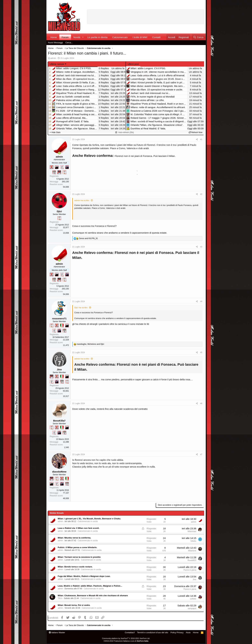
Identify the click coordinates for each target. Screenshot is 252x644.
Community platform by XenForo (126, 638)
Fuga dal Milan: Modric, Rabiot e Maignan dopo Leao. (84, 576)
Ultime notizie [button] (57, 64)
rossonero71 (59, 318)
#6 (201, 403)
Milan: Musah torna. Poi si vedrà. (74, 605)
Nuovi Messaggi (56, 43)
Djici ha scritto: (81, 308)
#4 (201, 301)
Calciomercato (120, 37)
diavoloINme (59, 472)
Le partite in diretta (97, 37)
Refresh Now (196, 132)
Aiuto (188, 632)
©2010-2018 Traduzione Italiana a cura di (126, 641)
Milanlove (192, 551)
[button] (83, 37)
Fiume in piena (190, 570)
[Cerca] (198, 37)
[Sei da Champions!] (62, 167)
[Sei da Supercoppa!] (54, 172)
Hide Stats (55, 132)
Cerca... (69, 43)
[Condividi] (197, 140)
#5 (201, 352)
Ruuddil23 (192, 560)
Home (54, 37)
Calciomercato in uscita (88, 521)
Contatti (156, 37)
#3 (201, 247)
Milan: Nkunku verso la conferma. (74, 538)
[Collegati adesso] (59, 153)
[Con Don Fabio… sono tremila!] (67, 167)
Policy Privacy (177, 632)
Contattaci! (130, 632)
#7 (201, 454)
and (88, 238)
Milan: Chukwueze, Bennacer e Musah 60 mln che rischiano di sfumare (93, 595)
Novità (77, 37)
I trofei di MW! (140, 37)
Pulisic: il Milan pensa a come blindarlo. (77, 547)
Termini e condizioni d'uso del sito (153, 632)
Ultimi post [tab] (133, 64)
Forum (65, 37)
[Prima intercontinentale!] (64, 172)
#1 (201, 139)
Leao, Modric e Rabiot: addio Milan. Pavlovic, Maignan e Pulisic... (90, 586)
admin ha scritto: (82, 200)
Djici (59, 211)
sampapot (192, 608)
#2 (201, 194)
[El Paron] (57, 167)
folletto (193, 541)
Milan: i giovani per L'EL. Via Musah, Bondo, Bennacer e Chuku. (89, 519)
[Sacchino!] (59, 172)
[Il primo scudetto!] (62, 325)
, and (90, 344)
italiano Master (57, 632)
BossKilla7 (59, 421)
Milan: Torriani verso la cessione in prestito (79, 557)
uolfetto (193, 599)
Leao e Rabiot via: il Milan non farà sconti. (79, 528)
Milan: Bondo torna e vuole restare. (75, 567)
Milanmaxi (192, 531)
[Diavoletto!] (52, 167)
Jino (59, 369)
